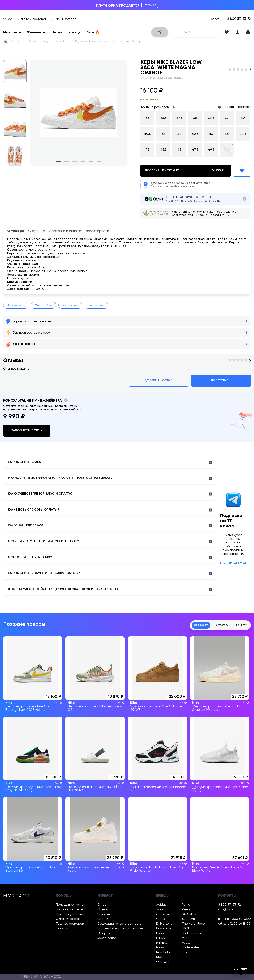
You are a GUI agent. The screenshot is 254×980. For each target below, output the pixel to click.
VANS (186, 938)
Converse (163, 914)
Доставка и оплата (65, 231)
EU (173, 107)
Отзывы (103, 910)
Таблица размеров (155, 107)
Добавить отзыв (159, 381)
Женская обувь (16, 305)
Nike (159, 957)
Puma (186, 905)
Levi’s (186, 953)
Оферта (104, 933)
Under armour (192, 933)
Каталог (16, 42)
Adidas (161, 905)
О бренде (37, 231)
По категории (215, 625)
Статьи (103, 919)
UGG (186, 929)
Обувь (32, 42)
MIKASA (161, 938)
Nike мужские (96, 305)
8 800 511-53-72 (239, 19)
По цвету (239, 625)
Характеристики (99, 231)
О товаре (16, 231)
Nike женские (70, 305)
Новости (215, 19)
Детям (57, 32)
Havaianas (164, 929)
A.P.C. (186, 943)
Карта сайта (107, 938)
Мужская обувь (43, 305)
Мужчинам (12, 32)
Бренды (75, 32)
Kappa (161, 933)
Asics (160, 910)
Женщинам (36, 32)
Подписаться (233, 563)
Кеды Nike (62, 42)
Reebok (188, 910)
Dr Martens (164, 924)
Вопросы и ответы (69, 910)
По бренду (190, 625)
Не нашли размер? (237, 107)
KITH (185, 957)
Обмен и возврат (64, 19)
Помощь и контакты (70, 905)
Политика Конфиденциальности (120, 929)
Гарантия (62, 929)
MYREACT (163, 943)
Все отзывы (221, 381)
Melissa (161, 948)
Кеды (46, 42)
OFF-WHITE (164, 962)
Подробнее (150, 5)
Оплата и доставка (32, 19)
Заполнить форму (27, 431)
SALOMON (189, 914)
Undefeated (191, 948)
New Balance (166, 953)
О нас (8, 19)
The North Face (193, 924)
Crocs (160, 919)
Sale (93, 32)
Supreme (189, 919)
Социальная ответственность (119, 924)
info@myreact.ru (230, 910)
